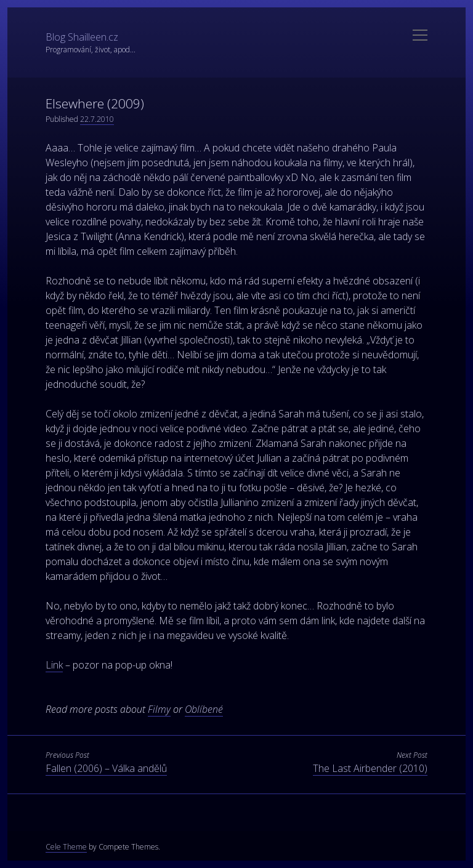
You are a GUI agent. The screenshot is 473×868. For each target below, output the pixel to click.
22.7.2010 (97, 119)
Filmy (159, 709)
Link (54, 665)
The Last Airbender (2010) (370, 768)
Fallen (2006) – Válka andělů (106, 768)
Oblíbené (204, 709)
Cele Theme (66, 847)
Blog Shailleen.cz (82, 37)
